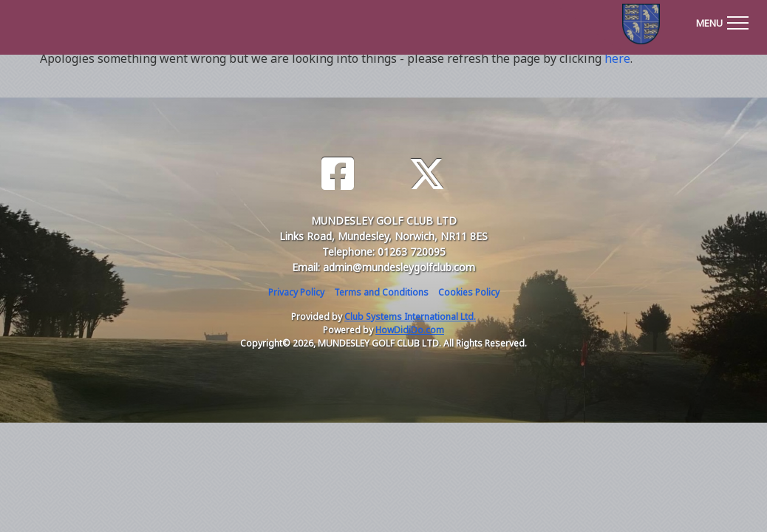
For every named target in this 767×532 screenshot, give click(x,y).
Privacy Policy (296, 292)
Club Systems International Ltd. (410, 317)
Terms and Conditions (381, 292)
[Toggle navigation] (722, 21)
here (617, 58)
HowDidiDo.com (410, 330)
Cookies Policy (469, 292)
